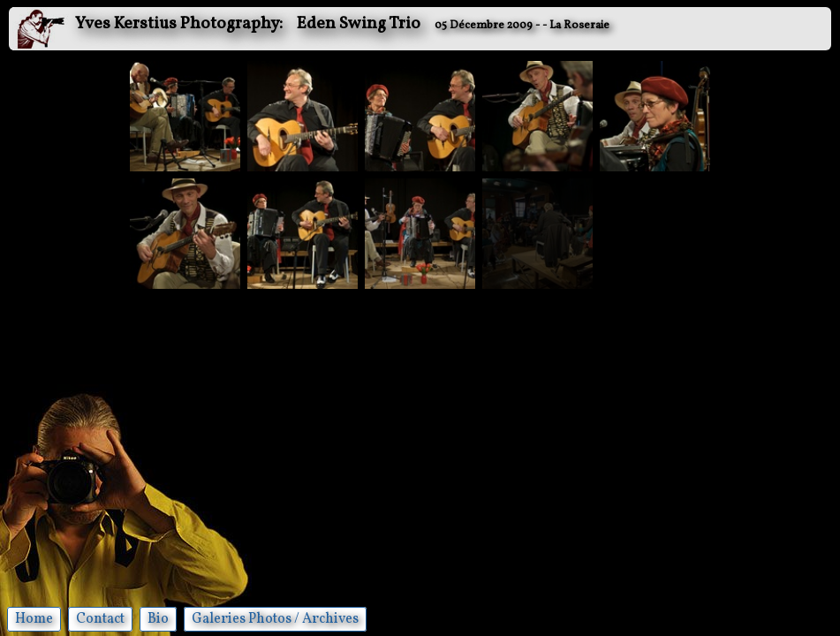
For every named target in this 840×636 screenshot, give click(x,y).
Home (34, 619)
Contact (100, 619)
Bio (158, 619)
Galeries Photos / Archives (275, 619)
